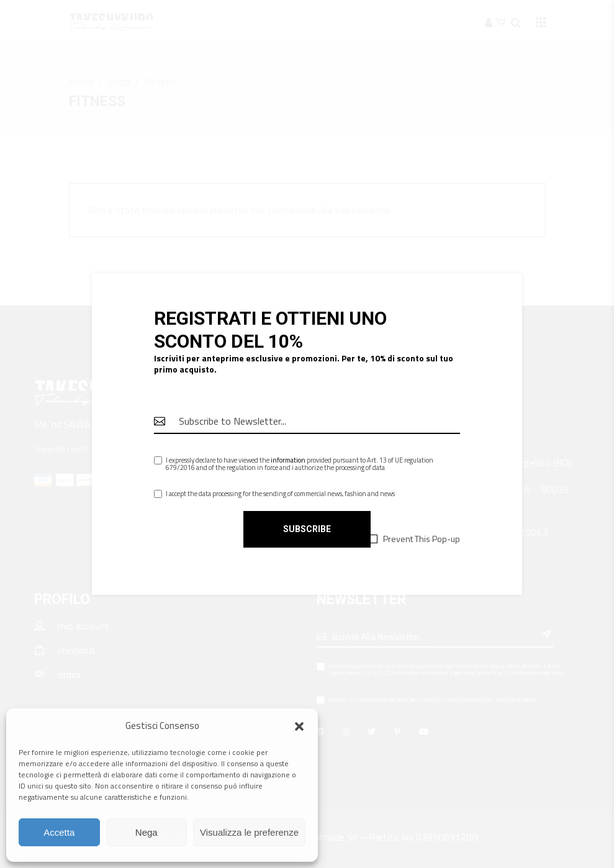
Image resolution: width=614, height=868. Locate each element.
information (288, 460)
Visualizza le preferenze (249, 832)
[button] (299, 726)
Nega (147, 832)
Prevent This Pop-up (422, 539)
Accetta (59, 832)
